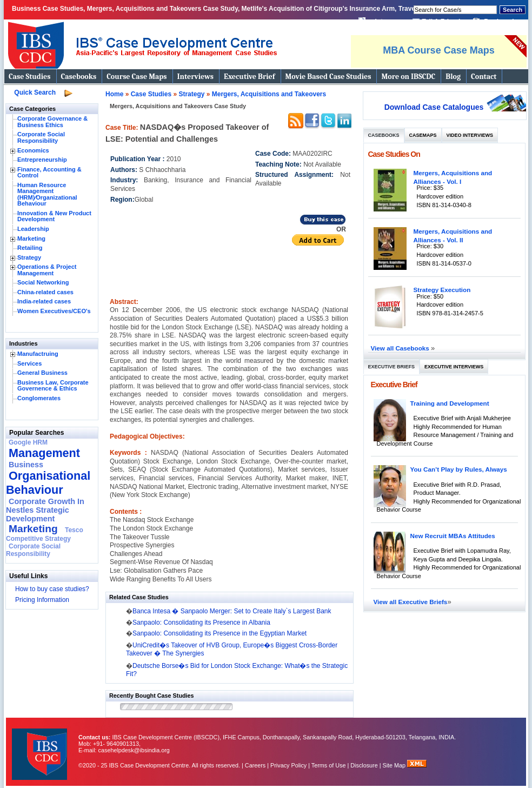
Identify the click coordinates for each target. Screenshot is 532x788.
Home (114, 94)
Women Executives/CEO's (54, 311)
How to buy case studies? (52, 589)
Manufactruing (38, 354)
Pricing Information (42, 600)
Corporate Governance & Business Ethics (52, 122)
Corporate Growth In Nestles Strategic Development (45, 510)
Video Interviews (470, 135)
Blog (453, 77)
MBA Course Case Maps (438, 50)
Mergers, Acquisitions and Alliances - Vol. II (453, 236)
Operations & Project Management (47, 270)
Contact (484, 77)
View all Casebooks (401, 348)
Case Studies (30, 77)
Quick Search (35, 92)
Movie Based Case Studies (328, 77)
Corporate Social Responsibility (41, 137)
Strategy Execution (442, 290)
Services (29, 363)
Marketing (31, 239)
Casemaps (423, 135)
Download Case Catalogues (434, 107)
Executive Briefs (392, 367)
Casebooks (79, 77)
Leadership (33, 229)
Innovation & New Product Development (54, 216)
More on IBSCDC (408, 77)
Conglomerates (39, 398)
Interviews (195, 77)
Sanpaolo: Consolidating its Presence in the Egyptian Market (220, 633)
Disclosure (364, 765)
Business (26, 465)
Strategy (29, 257)
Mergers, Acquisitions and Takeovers (269, 94)
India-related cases (44, 301)
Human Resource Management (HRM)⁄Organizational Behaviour (47, 194)
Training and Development (450, 403)
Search (513, 10)
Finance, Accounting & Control (49, 173)
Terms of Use (329, 765)
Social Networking (43, 282)
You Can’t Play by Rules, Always (459, 469)
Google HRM (28, 442)
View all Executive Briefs (411, 602)
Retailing (30, 248)
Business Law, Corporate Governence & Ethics (53, 386)
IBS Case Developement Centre (41, 747)
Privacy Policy (288, 765)
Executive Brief (249, 77)
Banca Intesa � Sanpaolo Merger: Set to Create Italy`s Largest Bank (232, 611)
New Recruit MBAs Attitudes (453, 536)
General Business (42, 373)
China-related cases (45, 292)
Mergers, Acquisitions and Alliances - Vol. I (453, 177)
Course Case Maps (137, 77)
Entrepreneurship (42, 160)
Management (44, 453)
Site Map (395, 765)
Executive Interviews (454, 367)
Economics (33, 150)
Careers (255, 765)
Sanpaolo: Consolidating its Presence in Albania (201, 623)
